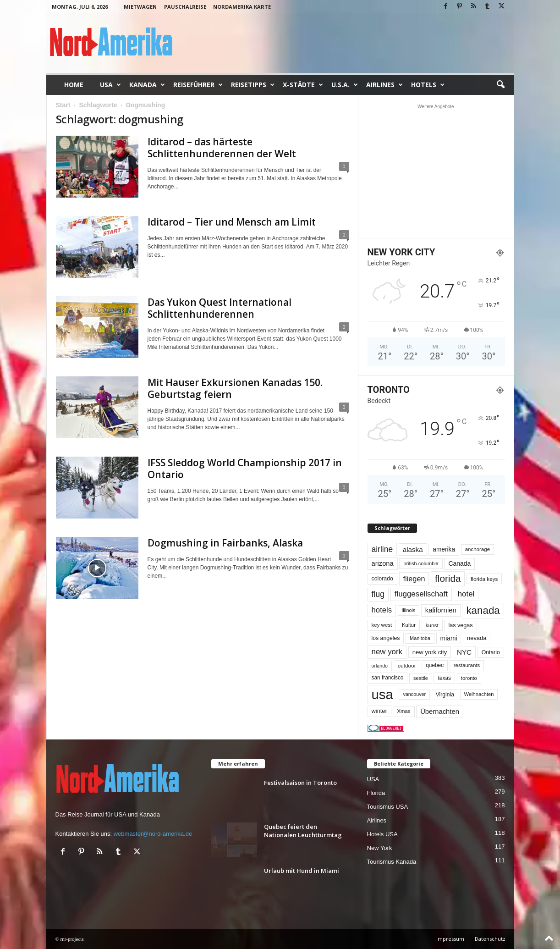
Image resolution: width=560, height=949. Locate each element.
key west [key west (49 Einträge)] (382, 625)
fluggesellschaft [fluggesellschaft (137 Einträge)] (421, 594)
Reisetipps (253, 85)
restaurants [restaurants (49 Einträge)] (467, 665)
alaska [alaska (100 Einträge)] (413, 549)
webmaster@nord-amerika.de (153, 834)
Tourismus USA (388, 807)
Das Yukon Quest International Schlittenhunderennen (220, 308)
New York (380, 848)
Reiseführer (198, 85)
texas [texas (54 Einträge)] (444, 678)
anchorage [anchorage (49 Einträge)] (478, 549)
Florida (376, 793)
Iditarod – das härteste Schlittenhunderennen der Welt (222, 148)
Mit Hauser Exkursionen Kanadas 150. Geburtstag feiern (235, 388)
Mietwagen (140, 7)
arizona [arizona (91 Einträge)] (383, 563)
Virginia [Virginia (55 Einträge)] (445, 695)
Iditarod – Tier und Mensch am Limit (232, 222)
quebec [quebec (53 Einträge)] (435, 665)
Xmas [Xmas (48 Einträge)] (404, 711)
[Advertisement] (436, 171)
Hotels (428, 85)
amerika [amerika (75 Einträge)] (444, 549)
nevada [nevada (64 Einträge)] (477, 638)
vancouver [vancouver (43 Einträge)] (414, 694)
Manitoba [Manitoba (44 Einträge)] (420, 638)
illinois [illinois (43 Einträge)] (409, 610)
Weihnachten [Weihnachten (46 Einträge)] (479, 694)
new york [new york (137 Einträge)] (387, 652)
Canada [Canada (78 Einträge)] (459, 563)
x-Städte (303, 85)
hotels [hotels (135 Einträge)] (382, 610)
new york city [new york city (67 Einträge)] (430, 652)
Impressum (450, 939)
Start (63, 105)
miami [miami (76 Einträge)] (449, 638)
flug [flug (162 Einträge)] (378, 594)
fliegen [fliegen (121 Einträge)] (414, 579)
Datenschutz (490, 939)
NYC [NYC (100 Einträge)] (464, 652)
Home (74, 85)
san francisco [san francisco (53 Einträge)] (388, 678)
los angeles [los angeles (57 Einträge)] (386, 638)
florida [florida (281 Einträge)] (448, 578)
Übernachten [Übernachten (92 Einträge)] (440, 712)
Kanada (147, 85)
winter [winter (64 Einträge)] (379, 711)
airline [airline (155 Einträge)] (382, 549)
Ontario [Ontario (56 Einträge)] (491, 652)
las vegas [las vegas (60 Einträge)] (460, 625)
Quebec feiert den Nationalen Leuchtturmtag (303, 831)
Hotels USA (382, 834)
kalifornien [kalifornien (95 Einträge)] (441, 610)
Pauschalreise (185, 7)
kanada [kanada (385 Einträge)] (483, 610)
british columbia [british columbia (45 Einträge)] (421, 563)
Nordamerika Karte (242, 7)
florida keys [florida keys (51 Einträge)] (484, 579)
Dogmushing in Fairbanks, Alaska (225, 543)
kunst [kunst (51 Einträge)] (432, 625)
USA (110, 85)
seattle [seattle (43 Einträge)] (421, 678)
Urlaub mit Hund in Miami (302, 871)
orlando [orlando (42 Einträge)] (380, 666)
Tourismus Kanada (392, 862)
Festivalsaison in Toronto (300, 783)
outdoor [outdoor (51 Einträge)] (407, 665)
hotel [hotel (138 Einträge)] (466, 594)
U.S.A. (345, 85)
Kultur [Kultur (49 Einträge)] (409, 625)
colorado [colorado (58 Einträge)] (382, 579)
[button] (500, 85)
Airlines (384, 85)
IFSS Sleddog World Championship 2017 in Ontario (245, 469)
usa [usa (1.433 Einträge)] (382, 694)
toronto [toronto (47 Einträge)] (469, 678)
